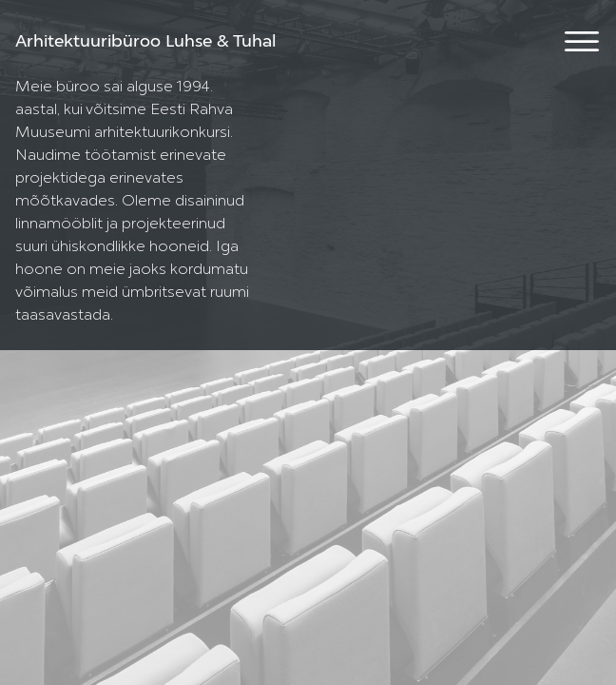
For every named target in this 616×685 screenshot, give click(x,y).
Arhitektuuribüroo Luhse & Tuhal (145, 42)
